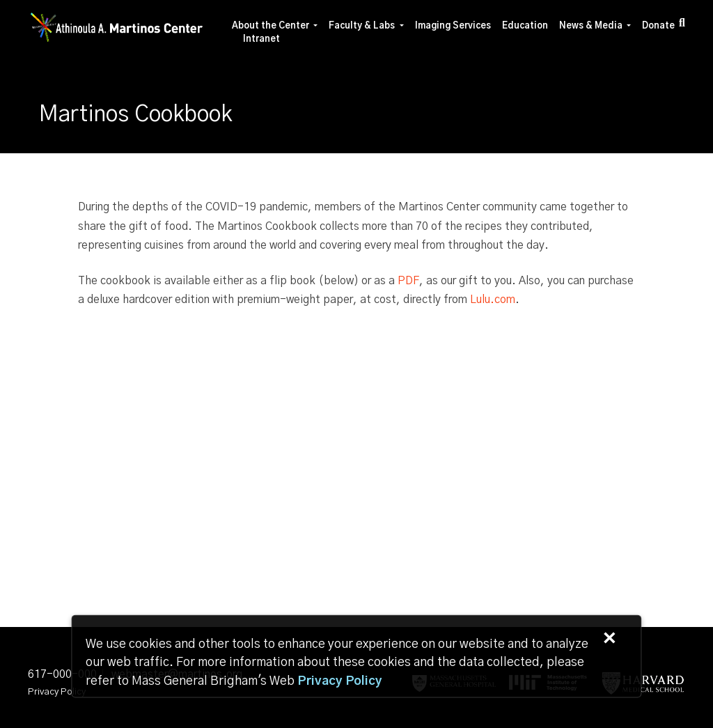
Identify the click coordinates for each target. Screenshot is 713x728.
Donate (658, 26)
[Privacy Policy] (340, 681)
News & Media (591, 26)
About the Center (271, 26)
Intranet (261, 39)
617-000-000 (62, 674)
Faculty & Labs (362, 26)
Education (525, 26)
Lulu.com (493, 300)
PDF (408, 281)
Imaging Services (453, 26)
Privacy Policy (57, 692)
